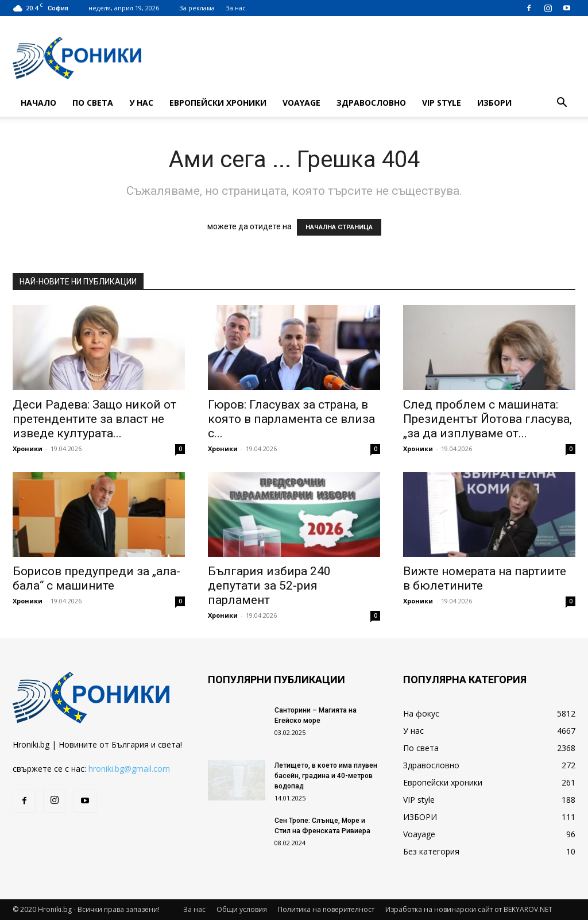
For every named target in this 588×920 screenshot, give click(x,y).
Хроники (28, 449)
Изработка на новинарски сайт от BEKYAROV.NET (469, 909)
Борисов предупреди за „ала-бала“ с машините (96, 578)
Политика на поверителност (326, 909)
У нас (141, 103)
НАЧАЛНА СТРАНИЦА (339, 227)
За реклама (197, 8)
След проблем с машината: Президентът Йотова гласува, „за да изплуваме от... (488, 419)
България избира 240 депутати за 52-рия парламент (269, 586)
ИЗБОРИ (494, 103)
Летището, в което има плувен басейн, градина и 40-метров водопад (326, 776)
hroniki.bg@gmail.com (129, 769)
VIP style (442, 103)
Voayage (301, 103)
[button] (562, 104)
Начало (38, 103)
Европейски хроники (218, 103)
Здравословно (371, 103)
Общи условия (242, 909)
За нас (236, 8)
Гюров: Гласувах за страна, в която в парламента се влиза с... (291, 419)
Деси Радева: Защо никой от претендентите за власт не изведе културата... (94, 419)
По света (93, 103)
